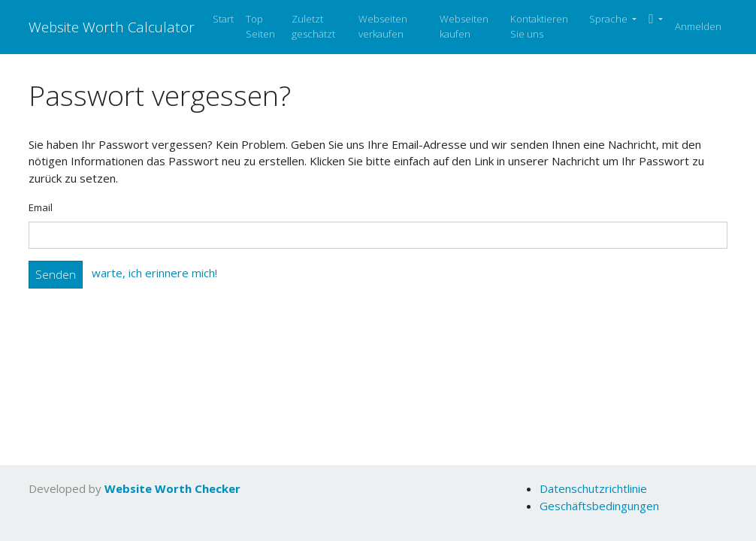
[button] (656, 20)
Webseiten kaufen (464, 26)
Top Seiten (260, 26)
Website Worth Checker (172, 488)
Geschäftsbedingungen (599, 506)
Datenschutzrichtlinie (593, 488)
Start (223, 19)
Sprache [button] (609, 19)
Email (41, 207)
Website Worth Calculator (112, 27)
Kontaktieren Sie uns (539, 26)
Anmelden (698, 26)
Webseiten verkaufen (383, 26)
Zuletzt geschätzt (313, 26)
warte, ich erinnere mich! (154, 274)
